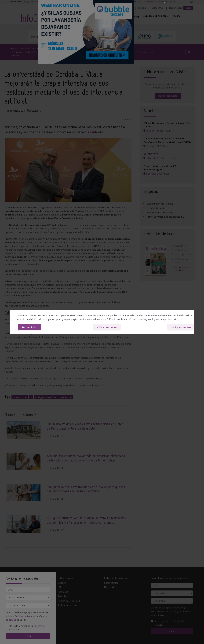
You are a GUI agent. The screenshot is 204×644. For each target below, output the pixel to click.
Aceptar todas (30, 327)
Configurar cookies (181, 327)
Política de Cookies (107, 327)
